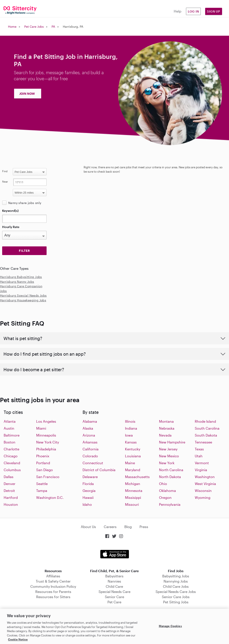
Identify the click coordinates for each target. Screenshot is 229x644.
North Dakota (170, 477)
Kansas (131, 442)
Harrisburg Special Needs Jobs (23, 295)
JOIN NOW (27, 94)
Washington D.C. (50, 497)
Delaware (90, 477)
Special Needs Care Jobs (176, 592)
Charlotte (11, 449)
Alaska (88, 428)
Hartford (11, 497)
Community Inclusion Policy (53, 586)
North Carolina (171, 470)
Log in (193, 11)
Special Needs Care (114, 592)
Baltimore (12, 435)
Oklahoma (167, 491)
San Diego (45, 470)
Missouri (132, 504)
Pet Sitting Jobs (176, 602)
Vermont (202, 463)
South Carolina (207, 428)
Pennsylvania (170, 504)
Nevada (165, 435)
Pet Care (114, 602)
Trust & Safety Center (53, 581)
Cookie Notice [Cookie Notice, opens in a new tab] (18, 639)
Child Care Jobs (176, 586)
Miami (41, 428)
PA (53, 26)
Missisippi (133, 497)
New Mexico (169, 456)
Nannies (114, 581)
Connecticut (93, 463)
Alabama (90, 421)
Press (144, 527)
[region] (114, 626)
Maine (130, 463)
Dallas (9, 477)
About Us (88, 527)
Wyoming (203, 497)
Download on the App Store (115, 554)
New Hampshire (172, 442)
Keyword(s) (10, 211)
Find (5, 171)
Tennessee (203, 442)
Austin (9, 428)
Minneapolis (46, 435)
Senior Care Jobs (176, 597)
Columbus (12, 470)
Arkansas (90, 442)
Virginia (201, 470)
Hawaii (88, 497)
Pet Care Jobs (34, 26)
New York (167, 463)
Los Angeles (46, 421)
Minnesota (134, 491)
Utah (199, 456)
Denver (10, 484)
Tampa (42, 491)
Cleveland (12, 463)
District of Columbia (99, 470)
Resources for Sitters (53, 597)
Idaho (87, 504)
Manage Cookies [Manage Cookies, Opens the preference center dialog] (170, 626)
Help (178, 11)
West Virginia (205, 484)
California (91, 449)
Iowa (129, 435)
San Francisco (48, 477)
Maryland (133, 470)
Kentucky (133, 449)
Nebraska (167, 428)
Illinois (130, 421)
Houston (11, 504)
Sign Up (214, 11)
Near (5, 181)
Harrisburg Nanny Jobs (17, 282)
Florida (88, 484)
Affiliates (53, 576)
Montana (166, 421)
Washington (205, 477)
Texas (199, 449)
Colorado (90, 456)
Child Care (114, 586)
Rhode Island (205, 421)
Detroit (9, 491)
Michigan (133, 484)
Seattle (42, 484)
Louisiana (133, 456)
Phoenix (43, 456)
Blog (128, 527)
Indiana (131, 428)
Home (12, 26)
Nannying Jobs (176, 581)
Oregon (165, 497)
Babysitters (114, 576)
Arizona (89, 435)
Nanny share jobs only (25, 203)
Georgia (89, 491)
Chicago (11, 456)
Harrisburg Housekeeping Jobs (23, 300)
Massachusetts (137, 477)
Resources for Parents (53, 592)
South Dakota (206, 435)
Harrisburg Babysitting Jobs (21, 277)
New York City (48, 442)
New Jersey (168, 449)
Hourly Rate (11, 227)
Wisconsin (203, 491)
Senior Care (114, 597)
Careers (110, 527)
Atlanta (10, 421)
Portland (43, 463)
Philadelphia (46, 449)
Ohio (163, 484)
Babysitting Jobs (176, 576)
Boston (10, 442)
